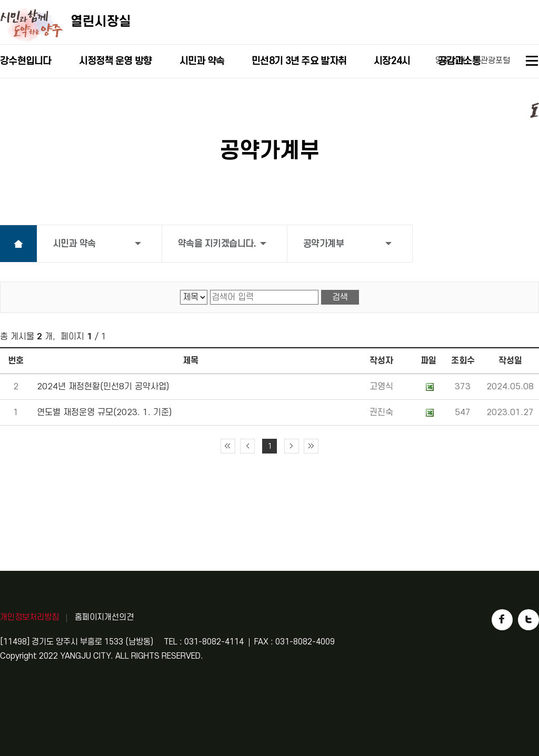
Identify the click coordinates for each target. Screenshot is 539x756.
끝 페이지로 (311, 446)
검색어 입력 (210, 290)
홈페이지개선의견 (104, 617)
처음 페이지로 (228, 446)
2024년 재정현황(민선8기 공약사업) (103, 387)
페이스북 (502, 620)
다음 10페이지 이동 (292, 446)
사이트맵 (532, 62)
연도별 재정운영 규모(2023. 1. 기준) (104, 412)
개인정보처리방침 (29, 617)
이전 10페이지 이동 (247, 446)
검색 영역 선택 (180, 290)
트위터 (528, 620)
